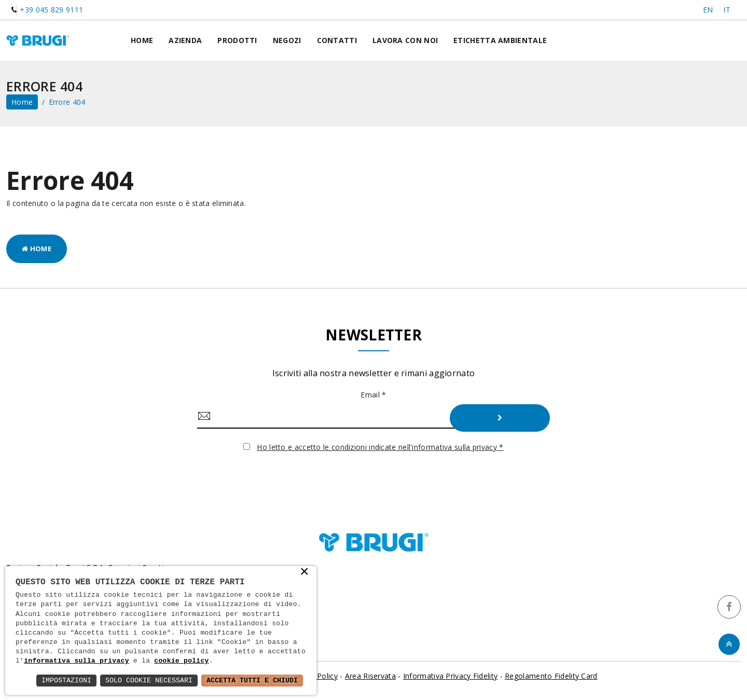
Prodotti (237, 41)
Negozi (287, 41)
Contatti (337, 41)
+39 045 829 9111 (51, 10)
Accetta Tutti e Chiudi (250, 680)
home (22, 103)
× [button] (304, 572)
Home (142, 41)
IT (727, 10)
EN (708, 10)
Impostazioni (56, 680)
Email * (373, 396)
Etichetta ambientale (500, 41)
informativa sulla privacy (77, 661)
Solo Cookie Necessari (142, 680)
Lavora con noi (405, 41)
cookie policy (181, 661)
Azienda (185, 41)
